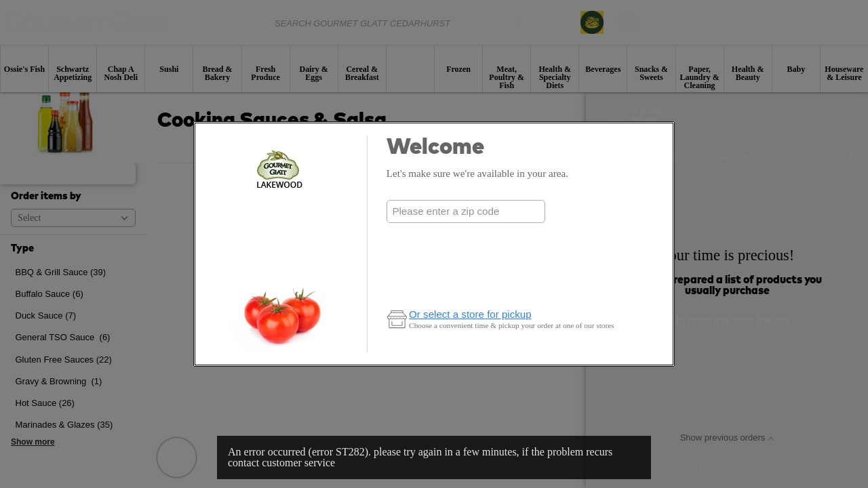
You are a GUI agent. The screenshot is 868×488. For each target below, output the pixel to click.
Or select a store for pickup (470, 314)
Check (466, 238)
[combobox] (466, 211)
